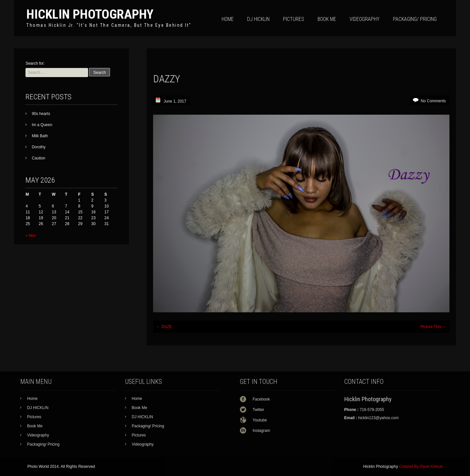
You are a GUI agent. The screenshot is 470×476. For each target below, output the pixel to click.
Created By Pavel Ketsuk (421, 467)
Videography (365, 19)
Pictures (294, 19)
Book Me (327, 19)
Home (228, 19)
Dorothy (39, 147)
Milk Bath (40, 136)
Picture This (433, 327)
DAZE (164, 327)
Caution (38, 158)
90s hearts (41, 114)
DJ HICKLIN (258, 19)
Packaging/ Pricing (415, 19)
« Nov (31, 236)
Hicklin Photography (90, 14)
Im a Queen (42, 125)
